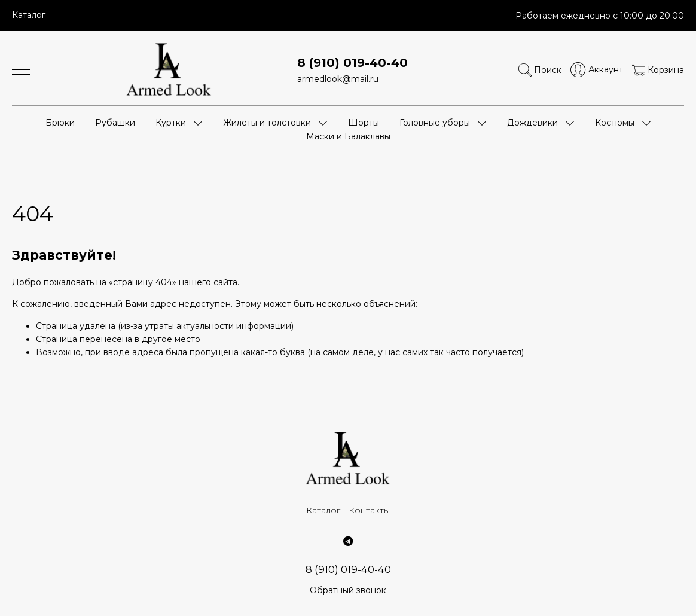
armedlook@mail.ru (338, 79)
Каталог (29, 15)
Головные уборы (435, 123)
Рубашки (115, 123)
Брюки (60, 123)
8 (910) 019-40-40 (352, 63)
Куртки (171, 123)
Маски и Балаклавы (348, 136)
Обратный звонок (348, 590)
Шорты (364, 123)
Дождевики (532, 123)
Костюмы (615, 123)
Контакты (369, 510)
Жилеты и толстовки (267, 123)
